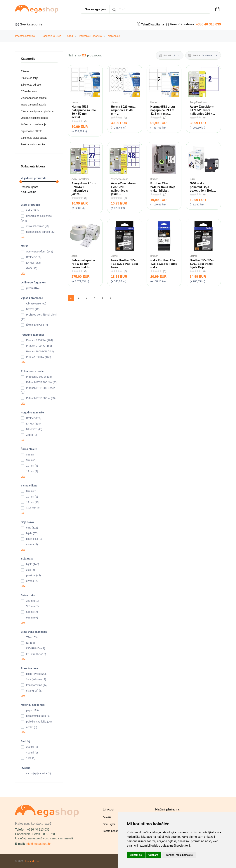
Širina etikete (29, 449)
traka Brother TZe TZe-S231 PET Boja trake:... (164, 264)
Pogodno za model (32, 335)
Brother (154, 179)
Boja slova (27, 522)
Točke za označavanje (34, 124)
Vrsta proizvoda (30, 205)
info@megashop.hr (38, 844)
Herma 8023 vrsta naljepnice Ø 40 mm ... (123, 110)
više (23, 237)
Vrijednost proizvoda (34, 178)
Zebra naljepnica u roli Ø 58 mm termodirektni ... (84, 264)
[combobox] (95, 9)
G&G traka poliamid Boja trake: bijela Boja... (203, 187)
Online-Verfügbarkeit (34, 283)
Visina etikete (29, 486)
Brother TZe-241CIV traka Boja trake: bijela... (163, 187)
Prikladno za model (33, 371)
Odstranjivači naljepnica (34, 118)
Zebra (74, 256)
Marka (25, 246)
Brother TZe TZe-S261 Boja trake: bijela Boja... (202, 264)
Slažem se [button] (136, 855)
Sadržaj (25, 741)
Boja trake (27, 559)
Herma (75, 102)
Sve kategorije (29, 24)
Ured (70, 36)
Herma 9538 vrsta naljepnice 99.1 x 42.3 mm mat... (163, 110)
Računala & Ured (51, 36)
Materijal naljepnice (33, 705)
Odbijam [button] (153, 855)
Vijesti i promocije (32, 298)
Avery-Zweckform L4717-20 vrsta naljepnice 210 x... (202, 110)
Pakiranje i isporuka (90, 36)
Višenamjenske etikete (34, 98)
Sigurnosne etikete (32, 131)
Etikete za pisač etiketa (34, 138)
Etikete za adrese (31, 85)
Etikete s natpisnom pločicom (38, 111)
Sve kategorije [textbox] (94, 9)
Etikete (25, 71)
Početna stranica (25, 36)
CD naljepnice (29, 91)
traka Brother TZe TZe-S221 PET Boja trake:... (124, 264)
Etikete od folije (30, 78)
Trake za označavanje (33, 105)
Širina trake (28, 595)
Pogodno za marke (32, 413)
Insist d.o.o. (32, 861)
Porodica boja (29, 668)
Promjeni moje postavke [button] (179, 855)
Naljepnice (114, 36)
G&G (192, 179)
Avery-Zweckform (198, 102)
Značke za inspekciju (33, 144)
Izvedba (26, 768)
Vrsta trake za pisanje (34, 632)
